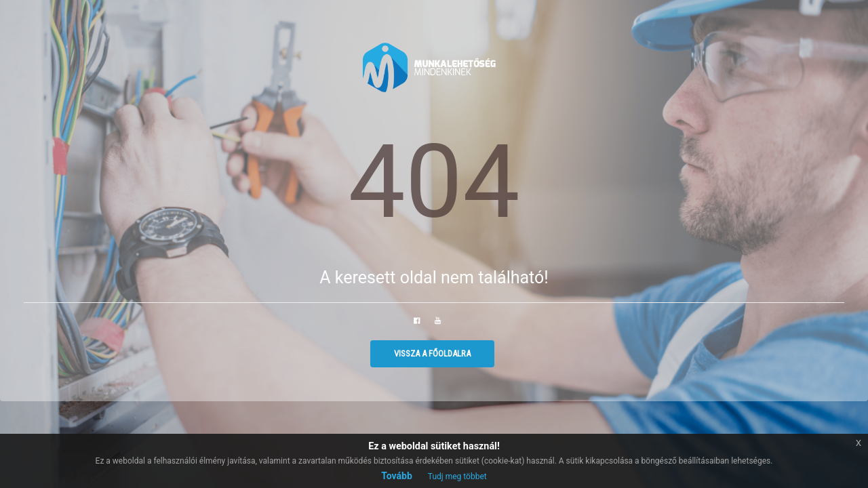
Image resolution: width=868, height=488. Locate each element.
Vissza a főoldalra (432, 353)
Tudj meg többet (457, 476)
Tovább (397, 476)
